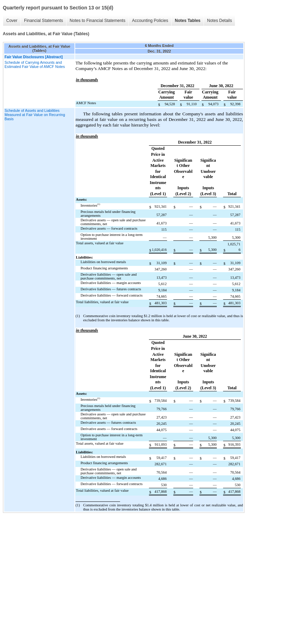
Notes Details (219, 21)
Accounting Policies (150, 21)
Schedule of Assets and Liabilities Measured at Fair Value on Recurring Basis (35, 115)
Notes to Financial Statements (97, 21)
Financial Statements (44, 21)
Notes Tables (188, 21)
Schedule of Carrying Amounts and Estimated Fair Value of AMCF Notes (35, 64)
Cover (12, 21)
